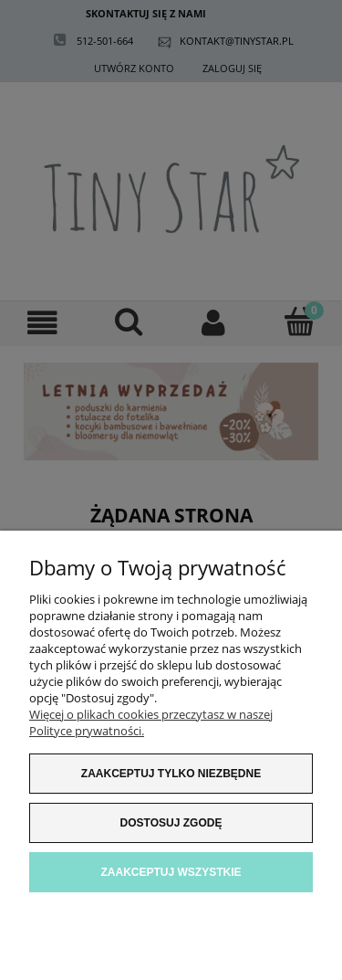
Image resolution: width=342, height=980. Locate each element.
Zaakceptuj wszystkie (171, 872)
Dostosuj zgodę (171, 823)
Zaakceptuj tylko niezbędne (171, 774)
